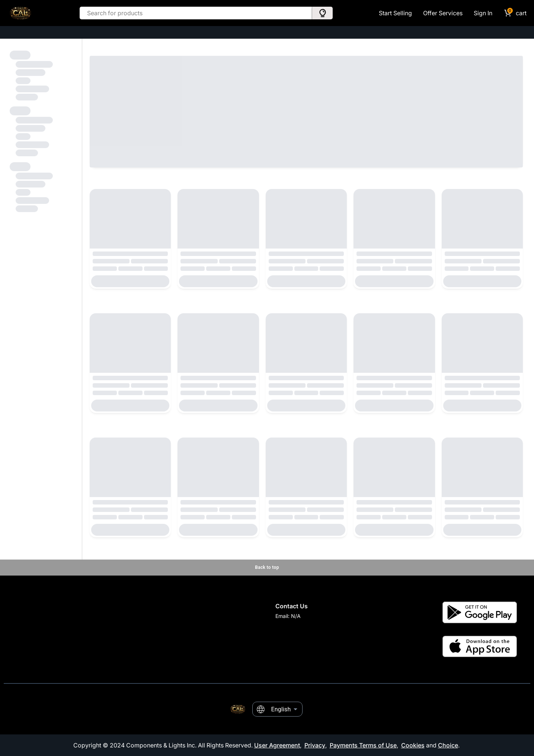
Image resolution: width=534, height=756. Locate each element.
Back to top (267, 567)
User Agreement (277, 745)
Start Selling (395, 13)
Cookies (413, 745)
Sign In (483, 13)
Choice (448, 745)
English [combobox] (281, 709)
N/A (296, 616)
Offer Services (443, 13)
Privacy (315, 745)
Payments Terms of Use (363, 745)
